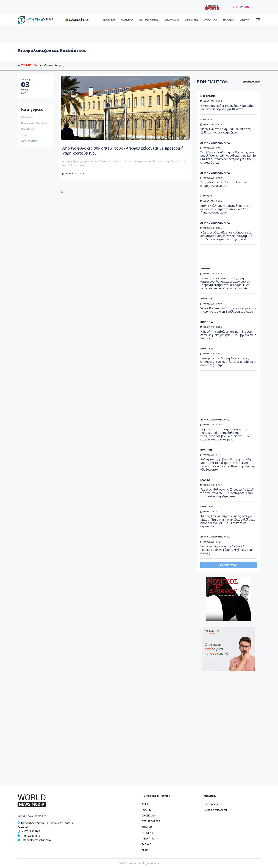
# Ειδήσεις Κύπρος (52, 65)
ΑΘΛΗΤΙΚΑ (211, 20)
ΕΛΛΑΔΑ (228, 20)
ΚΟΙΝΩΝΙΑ (127, 20)
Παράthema (28, 129)
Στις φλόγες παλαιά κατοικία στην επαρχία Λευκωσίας (223, 184)
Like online (27, 117)
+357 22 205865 (31, 832)
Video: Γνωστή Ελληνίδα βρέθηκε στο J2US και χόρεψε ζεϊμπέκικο (226, 131)
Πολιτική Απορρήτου (216, 810)
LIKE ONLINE (208, 96)
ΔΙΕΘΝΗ (244, 20)
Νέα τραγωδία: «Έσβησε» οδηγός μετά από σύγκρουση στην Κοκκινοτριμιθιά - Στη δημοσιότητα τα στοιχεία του (227, 236)
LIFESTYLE (192, 20)
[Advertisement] (227, 257)
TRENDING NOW (27, 65)
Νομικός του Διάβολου (34, 123)
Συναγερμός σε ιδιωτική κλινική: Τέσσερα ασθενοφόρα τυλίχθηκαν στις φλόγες (226, 550)
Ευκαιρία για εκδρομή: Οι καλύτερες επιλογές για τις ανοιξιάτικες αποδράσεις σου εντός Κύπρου (228, 362)
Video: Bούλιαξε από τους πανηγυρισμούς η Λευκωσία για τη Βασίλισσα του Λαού (228, 310)
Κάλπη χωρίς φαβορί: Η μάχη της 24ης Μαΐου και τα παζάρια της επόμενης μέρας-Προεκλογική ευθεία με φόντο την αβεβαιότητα (228, 464)
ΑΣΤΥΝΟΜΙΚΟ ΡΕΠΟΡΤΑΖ (215, 143)
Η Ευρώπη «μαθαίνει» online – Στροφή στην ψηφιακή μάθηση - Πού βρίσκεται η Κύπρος (228, 335)
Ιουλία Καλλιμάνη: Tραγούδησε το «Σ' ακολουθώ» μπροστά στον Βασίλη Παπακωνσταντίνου (226, 209)
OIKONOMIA (148, 816)
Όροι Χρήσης (211, 804)
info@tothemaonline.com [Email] (36, 840)
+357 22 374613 (31, 836)
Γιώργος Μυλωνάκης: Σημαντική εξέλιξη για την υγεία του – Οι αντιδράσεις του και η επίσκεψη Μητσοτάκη (228, 493)
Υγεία (24, 135)
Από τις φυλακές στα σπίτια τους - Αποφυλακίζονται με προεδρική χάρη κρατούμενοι (122, 150)
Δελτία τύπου (29, 141)
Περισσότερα (229, 565)
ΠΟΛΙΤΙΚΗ (109, 20)
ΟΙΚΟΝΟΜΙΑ (172, 20)
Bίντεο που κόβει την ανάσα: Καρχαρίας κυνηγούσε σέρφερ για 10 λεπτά (227, 107)
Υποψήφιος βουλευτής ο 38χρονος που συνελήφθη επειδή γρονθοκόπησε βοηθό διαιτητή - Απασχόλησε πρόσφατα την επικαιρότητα (228, 157)
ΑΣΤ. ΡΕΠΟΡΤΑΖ (149, 20)
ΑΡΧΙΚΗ (146, 804)
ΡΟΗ (213, 82)
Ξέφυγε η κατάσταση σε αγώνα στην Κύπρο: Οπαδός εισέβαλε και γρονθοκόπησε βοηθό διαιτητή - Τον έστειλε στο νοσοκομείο (225, 434)
